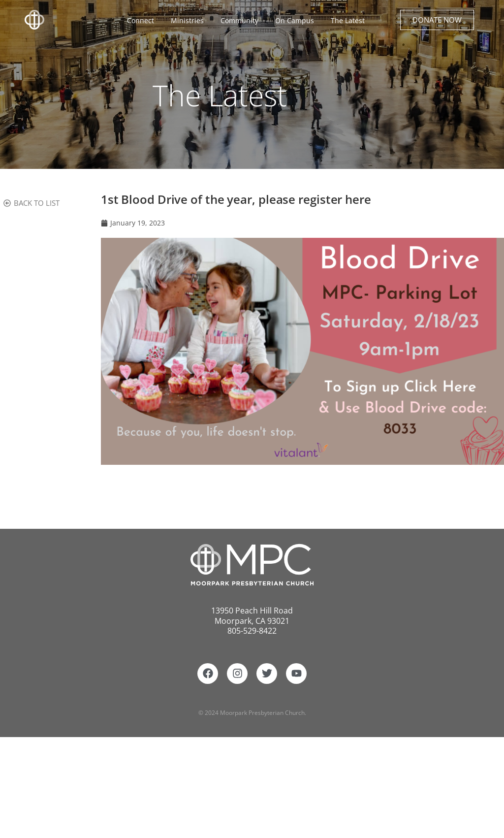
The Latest (348, 20)
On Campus (297, 21)
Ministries (190, 21)
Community (242, 21)
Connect (143, 21)
